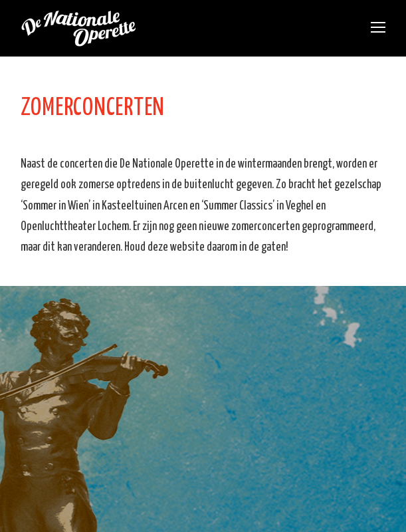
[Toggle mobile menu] (378, 29)
